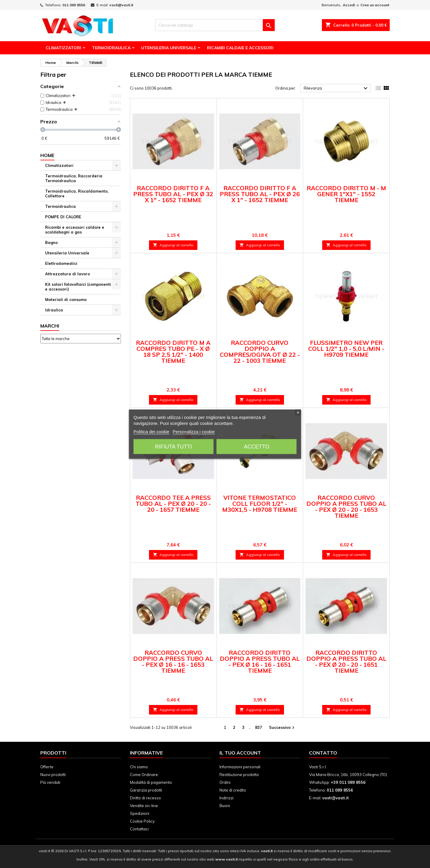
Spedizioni (140, 813)
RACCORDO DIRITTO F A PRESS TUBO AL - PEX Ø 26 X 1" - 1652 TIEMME (260, 194)
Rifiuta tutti (173, 446)
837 (259, 727)
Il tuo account (240, 753)
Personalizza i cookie (194, 431)
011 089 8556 (74, 5)
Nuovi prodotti (53, 775)
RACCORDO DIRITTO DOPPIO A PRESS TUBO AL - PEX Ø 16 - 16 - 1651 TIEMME (260, 662)
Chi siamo (139, 767)
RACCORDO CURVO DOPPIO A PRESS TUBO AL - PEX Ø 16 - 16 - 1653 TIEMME (173, 662)
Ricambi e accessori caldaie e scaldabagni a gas (75, 230)
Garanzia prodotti (146, 790)
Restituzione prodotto (239, 775)
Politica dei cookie (151, 431)
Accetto (257, 446)
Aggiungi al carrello (173, 245)
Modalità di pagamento (151, 782)
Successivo (282, 728)
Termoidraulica (111, 48)
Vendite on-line (144, 806)
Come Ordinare (144, 775)
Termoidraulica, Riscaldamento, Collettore (77, 193)
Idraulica (54, 310)
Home (47, 155)
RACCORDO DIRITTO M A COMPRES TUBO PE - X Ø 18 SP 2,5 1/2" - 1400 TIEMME (173, 352)
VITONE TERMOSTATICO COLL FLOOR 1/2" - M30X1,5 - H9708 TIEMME (260, 504)
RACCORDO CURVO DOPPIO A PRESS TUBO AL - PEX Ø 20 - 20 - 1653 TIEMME (346, 507)
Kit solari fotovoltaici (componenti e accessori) (78, 287)
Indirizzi (226, 798)
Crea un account (375, 5)
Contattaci (139, 829)
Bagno (51, 242)
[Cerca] (215, 25)
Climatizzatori (63, 48)
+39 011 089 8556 (348, 782)
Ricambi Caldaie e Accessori (240, 48)
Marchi (50, 326)
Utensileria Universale (169, 48)
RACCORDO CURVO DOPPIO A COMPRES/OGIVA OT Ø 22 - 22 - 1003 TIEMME (260, 352)
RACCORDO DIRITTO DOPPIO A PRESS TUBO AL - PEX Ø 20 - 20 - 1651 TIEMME (346, 662)
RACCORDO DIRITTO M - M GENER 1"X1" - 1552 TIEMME (346, 194)
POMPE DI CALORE (63, 217)
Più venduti (50, 782)
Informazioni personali (240, 767)
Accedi (349, 5)
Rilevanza (336, 88)
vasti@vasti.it (121, 5)
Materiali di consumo (66, 299)
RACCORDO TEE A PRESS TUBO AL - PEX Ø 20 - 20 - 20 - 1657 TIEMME (173, 504)
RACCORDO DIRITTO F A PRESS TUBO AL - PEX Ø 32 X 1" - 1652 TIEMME (173, 194)
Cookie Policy (142, 821)
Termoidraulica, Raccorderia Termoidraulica (74, 178)
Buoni (225, 806)
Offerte (47, 767)
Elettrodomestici (61, 263)
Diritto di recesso (145, 798)
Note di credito (233, 790)
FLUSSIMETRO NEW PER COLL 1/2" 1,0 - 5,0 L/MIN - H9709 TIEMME (346, 349)
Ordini (225, 782)
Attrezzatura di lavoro (67, 274)
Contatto (323, 753)
